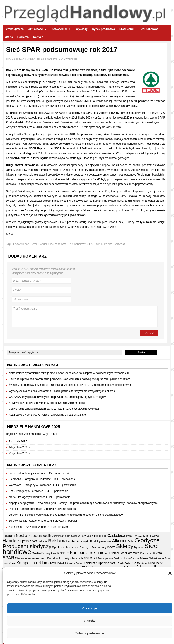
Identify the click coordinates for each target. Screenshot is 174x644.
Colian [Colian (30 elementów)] (131, 541)
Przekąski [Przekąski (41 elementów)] (83, 541)
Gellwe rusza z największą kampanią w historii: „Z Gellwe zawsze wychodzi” (55, 409)
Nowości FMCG (61, 29)
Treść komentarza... (85, 317)
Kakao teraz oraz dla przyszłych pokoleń (53, 521)
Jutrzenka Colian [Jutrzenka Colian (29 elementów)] (61, 536)
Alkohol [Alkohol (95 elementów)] (119, 541)
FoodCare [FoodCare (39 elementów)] (126, 553)
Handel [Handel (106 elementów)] (10, 541)
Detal (34, 244)
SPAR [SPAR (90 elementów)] (8, 558)
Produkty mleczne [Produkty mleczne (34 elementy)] (101, 541)
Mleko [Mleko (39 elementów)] (147, 536)
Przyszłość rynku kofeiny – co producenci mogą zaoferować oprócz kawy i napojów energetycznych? (98, 503)
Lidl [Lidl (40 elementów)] (104, 536)
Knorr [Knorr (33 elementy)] (148, 553)
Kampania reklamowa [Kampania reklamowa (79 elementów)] (90, 553)
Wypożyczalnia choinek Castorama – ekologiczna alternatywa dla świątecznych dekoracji (62, 391)
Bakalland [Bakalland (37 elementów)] (9, 536)
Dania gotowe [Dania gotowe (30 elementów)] (49, 553)
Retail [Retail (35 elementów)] (98, 536)
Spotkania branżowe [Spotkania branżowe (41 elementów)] (66, 547)
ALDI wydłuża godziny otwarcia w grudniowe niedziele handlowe (48, 403)
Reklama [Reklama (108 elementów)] (58, 541)
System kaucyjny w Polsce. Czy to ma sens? (42, 473)
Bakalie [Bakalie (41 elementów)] (42, 541)
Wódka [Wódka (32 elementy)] (71, 541)
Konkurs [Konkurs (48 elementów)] (63, 553)
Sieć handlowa (57, 244)
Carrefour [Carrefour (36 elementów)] (53, 558)
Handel (43, 244)
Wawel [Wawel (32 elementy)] (156, 536)
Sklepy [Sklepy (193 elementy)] (125, 546)
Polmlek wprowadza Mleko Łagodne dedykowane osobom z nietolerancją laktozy (74, 515)
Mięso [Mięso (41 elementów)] (96, 547)
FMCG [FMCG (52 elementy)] (138, 536)
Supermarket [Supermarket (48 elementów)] (28, 541)
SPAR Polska (104, 244)
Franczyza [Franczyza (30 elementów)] (86, 547)
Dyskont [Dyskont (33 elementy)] (139, 547)
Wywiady (82, 29)
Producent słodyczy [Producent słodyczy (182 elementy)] (27, 546)
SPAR (91, 244)
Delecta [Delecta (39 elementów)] (157, 553)
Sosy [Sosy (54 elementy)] (82, 536)
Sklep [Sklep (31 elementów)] (74, 536)
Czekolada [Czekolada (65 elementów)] (116, 536)
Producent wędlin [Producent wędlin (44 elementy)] (40, 536)
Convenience (21, 244)
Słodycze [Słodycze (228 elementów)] (147, 540)
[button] (170, 574)
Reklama (23, 37)
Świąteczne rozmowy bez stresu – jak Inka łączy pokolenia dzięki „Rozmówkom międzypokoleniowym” (70, 385)
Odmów (90, 621)
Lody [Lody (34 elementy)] (104, 547)
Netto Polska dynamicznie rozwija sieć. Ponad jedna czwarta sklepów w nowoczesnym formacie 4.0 (69, 373)
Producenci (127, 29)
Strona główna (14, 29)
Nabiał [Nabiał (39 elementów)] (115, 553)
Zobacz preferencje (89, 633)
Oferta (9, 37)
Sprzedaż (120, 244)
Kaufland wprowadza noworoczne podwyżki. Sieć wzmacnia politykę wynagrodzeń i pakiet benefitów (69, 379)
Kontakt (38, 37)
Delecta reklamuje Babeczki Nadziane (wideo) (48, 509)
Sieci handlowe (149, 29)
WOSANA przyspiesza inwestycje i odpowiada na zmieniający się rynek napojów (57, 397)
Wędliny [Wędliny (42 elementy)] (139, 553)
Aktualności (37, 29)
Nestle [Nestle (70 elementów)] (21, 535)
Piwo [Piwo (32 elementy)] (129, 536)
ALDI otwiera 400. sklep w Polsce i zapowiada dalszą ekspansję (47, 415)
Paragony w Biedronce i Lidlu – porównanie (50, 479)
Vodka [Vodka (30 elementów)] (90, 536)
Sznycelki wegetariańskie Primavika (47, 527)
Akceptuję (90, 608)
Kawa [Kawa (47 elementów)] (111, 547)
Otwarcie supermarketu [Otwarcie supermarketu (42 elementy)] (31, 558)
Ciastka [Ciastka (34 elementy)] (36, 553)
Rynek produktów (103, 29)
